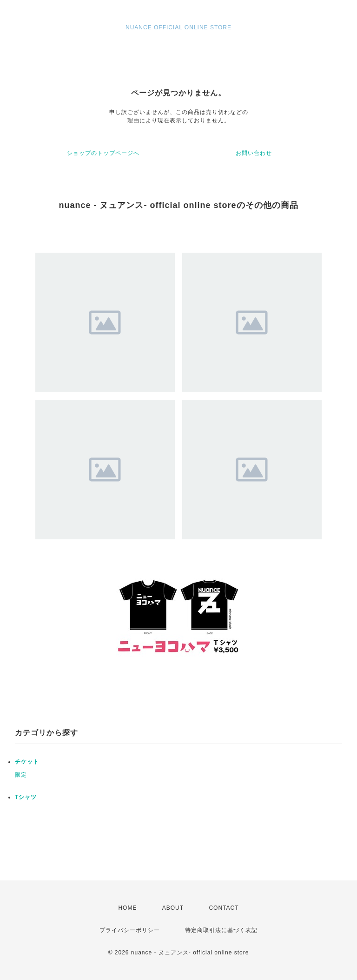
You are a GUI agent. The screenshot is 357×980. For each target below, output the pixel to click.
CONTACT (224, 908)
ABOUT (173, 908)
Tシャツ (26, 797)
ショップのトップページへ (103, 153)
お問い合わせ (254, 153)
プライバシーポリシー (130, 930)
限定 (21, 775)
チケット (27, 762)
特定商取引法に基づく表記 (221, 930)
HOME (127, 908)
